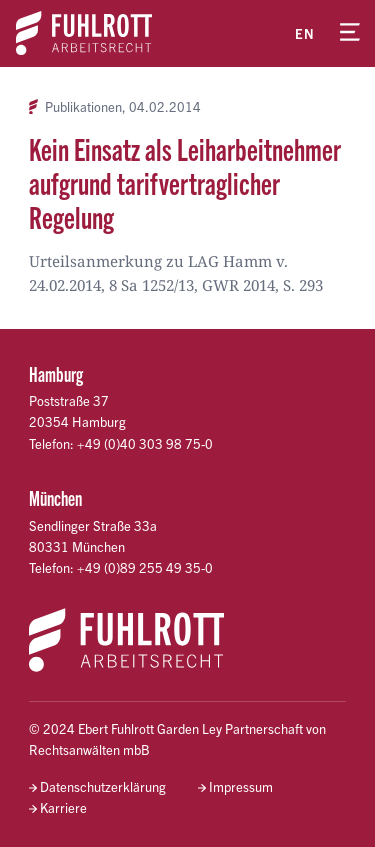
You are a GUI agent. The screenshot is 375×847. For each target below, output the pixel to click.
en (305, 33)
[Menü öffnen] (350, 33)
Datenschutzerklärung (103, 786)
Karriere (63, 807)
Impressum (241, 786)
